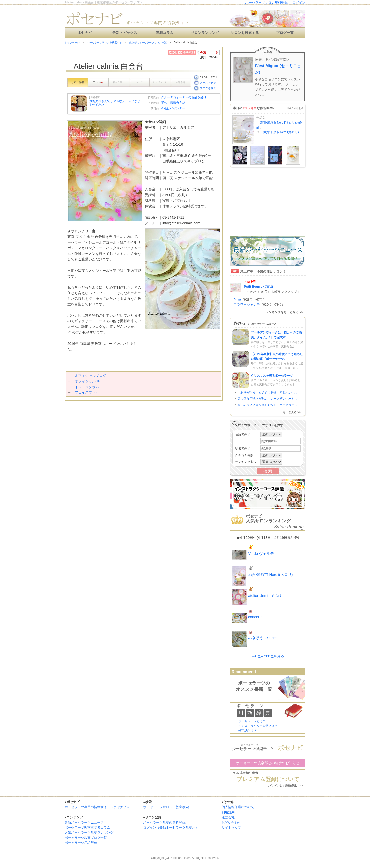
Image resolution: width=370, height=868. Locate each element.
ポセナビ (85, 33)
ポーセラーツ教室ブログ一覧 (86, 838)
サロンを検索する (245, 33)
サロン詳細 (78, 82)
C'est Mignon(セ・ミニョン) (278, 69)
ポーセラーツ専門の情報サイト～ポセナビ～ (97, 807)
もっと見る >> (292, 412)
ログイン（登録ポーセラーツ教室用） (171, 827)
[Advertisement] (123, 411)
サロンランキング (205, 33)
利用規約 (228, 812)
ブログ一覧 (285, 33)
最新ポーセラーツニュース (84, 822)
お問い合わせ (231, 822)
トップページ (72, 43)
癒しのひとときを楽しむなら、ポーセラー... (267, 405)
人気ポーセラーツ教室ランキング (89, 832)
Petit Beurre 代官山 (258, 286)
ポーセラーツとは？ (252, 721)
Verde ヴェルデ (261, 553)
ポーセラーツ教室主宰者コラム (87, 827)
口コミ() (98, 82)
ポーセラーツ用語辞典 (81, 843)
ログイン (299, 2)
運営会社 (228, 817)
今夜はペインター (173, 108)
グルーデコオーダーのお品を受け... (185, 97)
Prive (237, 299)
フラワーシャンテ (247, 305)
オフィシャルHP (87, 381)
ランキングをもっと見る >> (284, 312)
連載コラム (165, 33)
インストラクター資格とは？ (258, 726)
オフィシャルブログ (90, 376)
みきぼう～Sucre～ (264, 638)
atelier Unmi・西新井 (266, 596)
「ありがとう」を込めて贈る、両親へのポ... (267, 393)
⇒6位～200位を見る (268, 656)
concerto (255, 617)
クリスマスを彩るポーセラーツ (272, 376)
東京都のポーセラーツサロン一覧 (148, 43)
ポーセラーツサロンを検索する (104, 43)
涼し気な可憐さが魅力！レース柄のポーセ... (267, 399)
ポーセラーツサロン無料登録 (266, 2)
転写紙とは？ (248, 731)
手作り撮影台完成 (173, 103)
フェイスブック (87, 392)
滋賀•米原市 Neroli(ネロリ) (281, 132)
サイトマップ (231, 827)
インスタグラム (87, 387)
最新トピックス (125, 33)
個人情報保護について (238, 807)
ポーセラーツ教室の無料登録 (164, 822)
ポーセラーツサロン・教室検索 (166, 807)
